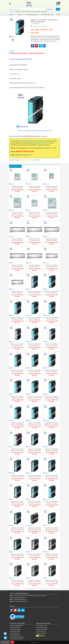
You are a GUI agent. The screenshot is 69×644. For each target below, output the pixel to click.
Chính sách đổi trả (41, 631)
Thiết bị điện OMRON (15, 629)
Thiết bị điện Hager (15, 628)
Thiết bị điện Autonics (15, 635)
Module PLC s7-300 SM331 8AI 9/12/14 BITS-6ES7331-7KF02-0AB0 (34, 398)
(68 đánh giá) (36, 24)
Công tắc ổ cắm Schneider (17, 639)
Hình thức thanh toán (41, 626)
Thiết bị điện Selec (15, 631)
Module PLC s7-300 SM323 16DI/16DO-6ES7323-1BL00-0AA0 (17, 450)
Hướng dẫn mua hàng (42, 628)
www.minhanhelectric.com (21, 601)
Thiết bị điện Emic (15, 633)
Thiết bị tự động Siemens (16, 626)
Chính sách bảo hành (42, 629)
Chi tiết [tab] (12, 51)
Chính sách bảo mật (41, 633)
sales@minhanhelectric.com (21, 599)
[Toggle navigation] (10, 4)
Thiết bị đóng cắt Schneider (17, 637)
